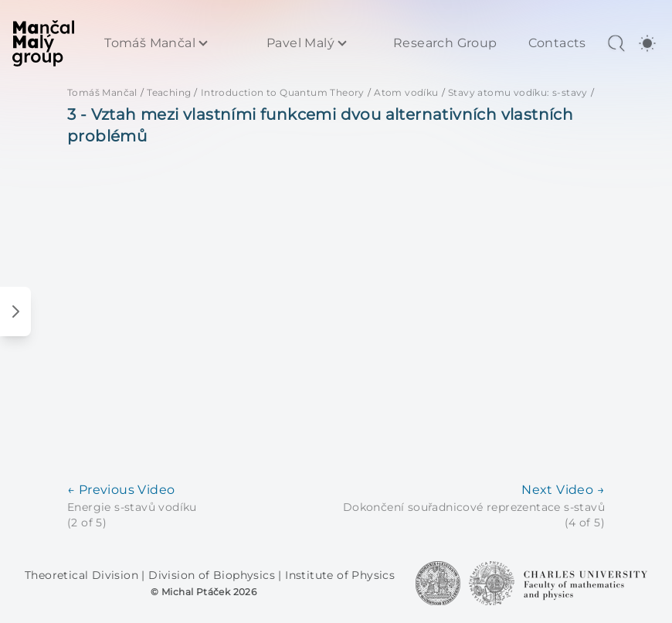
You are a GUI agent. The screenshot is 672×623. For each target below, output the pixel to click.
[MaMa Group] (43, 43)
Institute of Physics (340, 575)
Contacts (557, 43)
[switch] (647, 43)
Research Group (445, 43)
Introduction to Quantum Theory (283, 92)
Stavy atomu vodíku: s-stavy (518, 92)
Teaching (169, 92)
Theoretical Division (83, 575)
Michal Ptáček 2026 (209, 592)
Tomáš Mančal (150, 43)
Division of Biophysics (213, 575)
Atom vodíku (406, 92)
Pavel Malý (300, 43)
